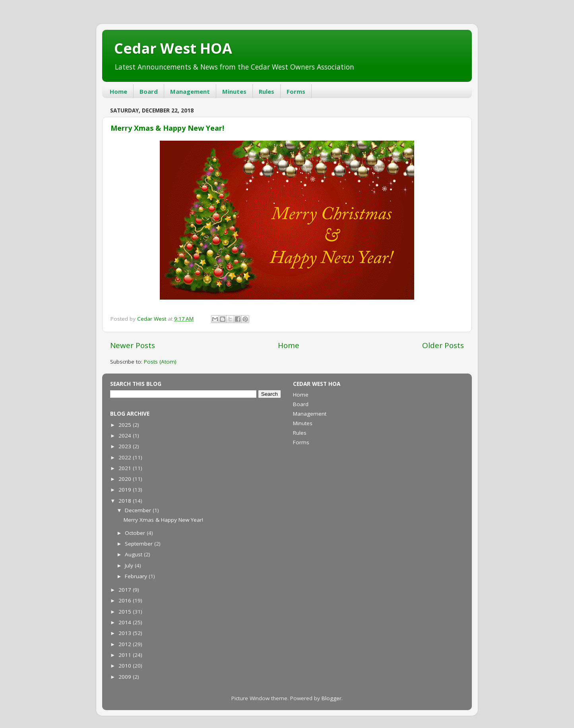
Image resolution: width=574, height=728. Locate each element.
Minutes (234, 91)
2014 (126, 622)
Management (190, 91)
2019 (126, 490)
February (137, 576)
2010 (126, 666)
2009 (126, 677)
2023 (126, 446)
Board (149, 91)
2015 (126, 612)
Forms (296, 91)
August (134, 554)
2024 (126, 436)
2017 (126, 590)
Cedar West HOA (173, 48)
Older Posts (443, 345)
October (136, 533)
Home (118, 91)
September (140, 544)
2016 (126, 600)
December (139, 510)
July (130, 565)
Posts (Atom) (160, 362)
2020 (126, 479)
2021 (126, 468)
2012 (126, 644)
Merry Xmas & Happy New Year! (167, 128)
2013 (126, 633)
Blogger (332, 698)
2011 (126, 655)
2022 (126, 457)
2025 (126, 425)
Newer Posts (133, 345)
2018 (126, 501)
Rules (267, 91)
